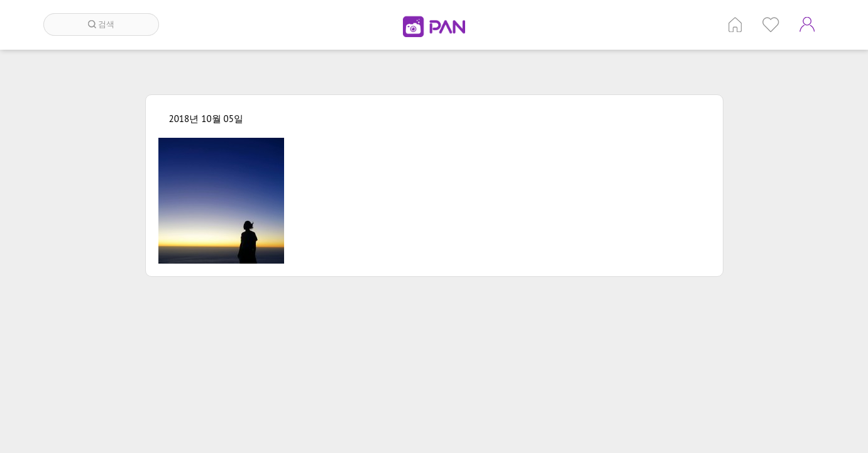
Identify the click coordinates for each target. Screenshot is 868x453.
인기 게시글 (771, 25)
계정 (807, 25)
